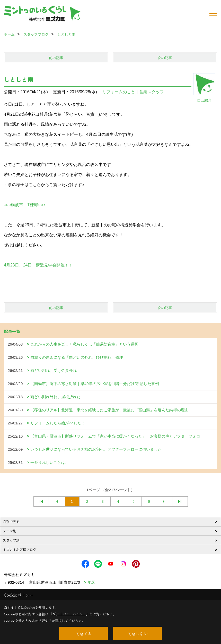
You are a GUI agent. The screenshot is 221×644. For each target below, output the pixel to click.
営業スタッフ (154, 92)
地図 (92, 582)
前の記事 (56, 58)
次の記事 (165, 58)
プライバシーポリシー (69, 614)
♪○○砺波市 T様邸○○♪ (24, 205)
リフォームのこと (119, 92)
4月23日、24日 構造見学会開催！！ (38, 265)
